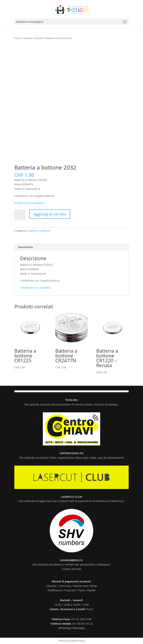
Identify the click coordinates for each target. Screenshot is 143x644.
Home (18, 38)
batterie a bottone (33, 38)
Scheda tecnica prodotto (30, 203)
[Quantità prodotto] (20, 215)
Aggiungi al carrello (50, 214)
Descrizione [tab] (26, 247)
